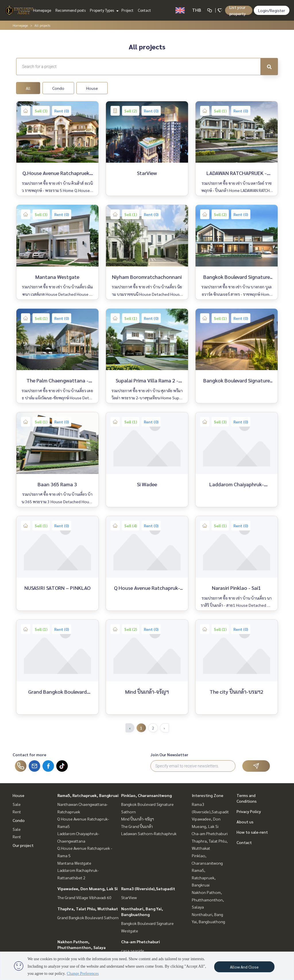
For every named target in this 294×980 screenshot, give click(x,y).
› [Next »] (164, 728)
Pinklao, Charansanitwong (146, 795)
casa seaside (133, 950)
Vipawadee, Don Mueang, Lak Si (88, 888)
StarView (129, 897)
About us (245, 822)
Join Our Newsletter (169, 755)
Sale (17, 804)
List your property (238, 10)
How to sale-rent (252, 832)
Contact (144, 10)
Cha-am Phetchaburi (141, 942)
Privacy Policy (249, 811)
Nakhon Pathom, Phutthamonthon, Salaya (208, 900)
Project (127, 10)
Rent (17, 812)
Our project (23, 845)
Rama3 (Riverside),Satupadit (148, 888)
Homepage (42, 10)
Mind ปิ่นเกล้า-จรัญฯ (138, 819)
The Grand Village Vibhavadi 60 (84, 897)
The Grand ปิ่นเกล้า (137, 826)
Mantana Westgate (74, 863)
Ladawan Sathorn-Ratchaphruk (149, 833)
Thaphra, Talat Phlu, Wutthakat (88, 909)
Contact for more (29, 755)
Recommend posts (70, 10)
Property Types (104, 10)
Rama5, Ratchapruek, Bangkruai (88, 795)
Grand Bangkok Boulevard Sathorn (88, 917)
